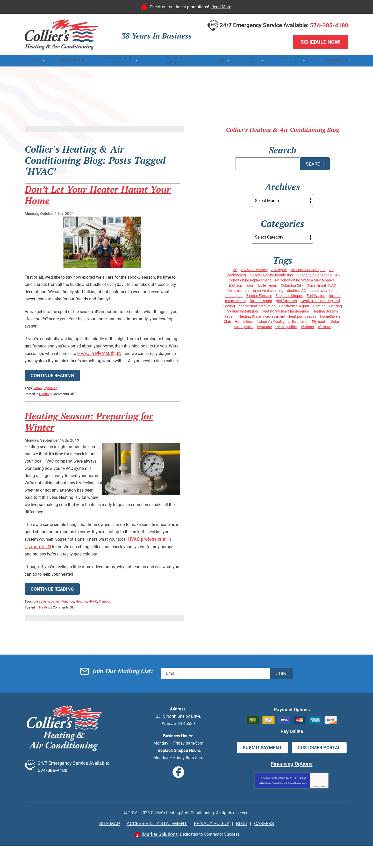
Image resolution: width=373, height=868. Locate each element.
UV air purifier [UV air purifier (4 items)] (286, 325)
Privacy (316, 809)
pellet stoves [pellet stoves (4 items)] (298, 320)
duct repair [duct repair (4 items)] (234, 294)
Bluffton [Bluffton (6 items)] (236, 284)
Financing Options (292, 787)
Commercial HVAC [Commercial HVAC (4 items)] (321, 284)
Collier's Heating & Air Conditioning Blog (282, 131)
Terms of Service (295, 806)
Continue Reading (52, 401)
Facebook (179, 796)
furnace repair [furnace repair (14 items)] (261, 299)
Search (315, 164)
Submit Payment (263, 771)
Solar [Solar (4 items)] (335, 320)
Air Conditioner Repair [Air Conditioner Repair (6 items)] (308, 268)
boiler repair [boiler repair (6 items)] (268, 284)
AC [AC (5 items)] (235, 268)
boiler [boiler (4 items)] (250, 284)
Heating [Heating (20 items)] (319, 305)
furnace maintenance (58, 630)
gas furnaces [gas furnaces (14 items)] (286, 299)
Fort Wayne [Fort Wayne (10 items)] (316, 294)
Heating (45, 418)
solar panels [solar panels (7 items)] (244, 325)
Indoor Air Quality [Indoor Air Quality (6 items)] (271, 320)
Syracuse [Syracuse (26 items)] (264, 325)
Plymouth (50, 413)
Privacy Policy (277, 806)
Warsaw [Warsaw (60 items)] (324, 325)
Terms (323, 809)
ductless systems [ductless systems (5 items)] (323, 289)
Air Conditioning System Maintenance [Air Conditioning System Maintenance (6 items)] (305, 279)
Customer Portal (318, 771)
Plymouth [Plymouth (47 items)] (320, 320)
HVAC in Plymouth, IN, (150, 371)
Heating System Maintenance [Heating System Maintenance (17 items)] (285, 310)
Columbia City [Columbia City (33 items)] (292, 284)
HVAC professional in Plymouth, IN (60, 575)
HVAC (38, 413)
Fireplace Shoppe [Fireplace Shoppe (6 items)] (289, 294)
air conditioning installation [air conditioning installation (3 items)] (271, 273)
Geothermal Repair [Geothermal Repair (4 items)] (294, 305)
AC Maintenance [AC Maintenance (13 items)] (254, 268)
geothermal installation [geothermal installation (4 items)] (257, 305)
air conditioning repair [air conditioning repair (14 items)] (314, 273)
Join (281, 700)
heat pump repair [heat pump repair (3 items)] (303, 315)
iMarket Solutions (156, 856)
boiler (37, 630)
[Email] (227, 700)
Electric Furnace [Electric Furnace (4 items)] (259, 294)
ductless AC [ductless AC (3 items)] (296, 289)
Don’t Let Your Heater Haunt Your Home (98, 209)
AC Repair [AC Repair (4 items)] (279, 268)
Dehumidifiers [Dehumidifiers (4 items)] (238, 289)
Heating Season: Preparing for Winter (89, 448)
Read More (221, 7)
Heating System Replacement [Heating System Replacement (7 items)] (262, 315)
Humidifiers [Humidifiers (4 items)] (244, 320)
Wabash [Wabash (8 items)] (307, 325)
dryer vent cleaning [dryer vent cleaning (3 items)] (268, 289)
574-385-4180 (329, 26)
